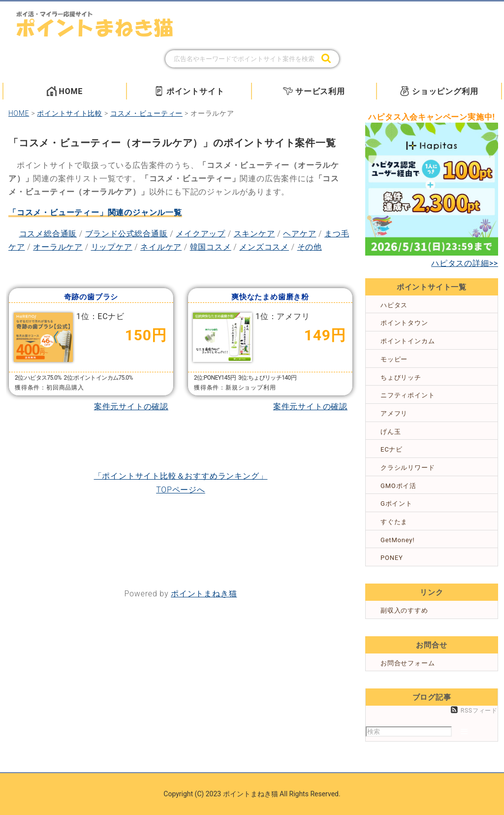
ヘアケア (299, 234)
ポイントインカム (408, 341)
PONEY (392, 558)
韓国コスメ (211, 247)
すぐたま (394, 522)
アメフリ (394, 413)
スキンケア (254, 234)
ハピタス (394, 305)
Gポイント (396, 504)
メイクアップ (201, 234)
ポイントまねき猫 (204, 594)
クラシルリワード (408, 468)
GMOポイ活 (398, 486)
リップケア (112, 247)
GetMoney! (397, 540)
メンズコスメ (264, 247)
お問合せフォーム (408, 663)
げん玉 (391, 432)
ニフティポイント (408, 395)
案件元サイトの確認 (131, 407)
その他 (310, 247)
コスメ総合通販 (48, 234)
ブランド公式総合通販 (126, 234)
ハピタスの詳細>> (465, 263)
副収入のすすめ (404, 610)
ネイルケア (161, 247)
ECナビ (392, 449)
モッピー (394, 359)
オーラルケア (58, 247)
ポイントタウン (404, 323)
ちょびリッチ (401, 377)
